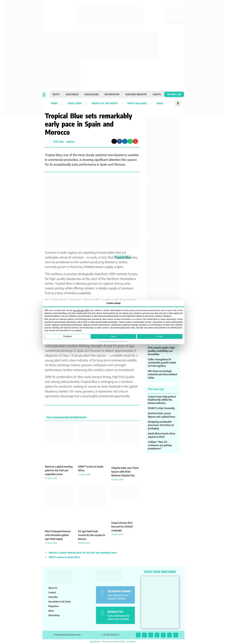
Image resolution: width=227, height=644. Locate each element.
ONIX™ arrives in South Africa (64, 557)
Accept (160, 336)
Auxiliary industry (136, 94)
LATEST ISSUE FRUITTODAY (160, 572)
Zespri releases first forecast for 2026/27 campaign (122, 527)
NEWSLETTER (115, 612)
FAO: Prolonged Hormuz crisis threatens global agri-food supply (58, 535)
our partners (79, 310)
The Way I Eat (174, 94)
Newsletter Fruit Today (60, 601)
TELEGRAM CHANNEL (119, 591)
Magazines (54, 606)
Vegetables (72, 94)
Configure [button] (131, 642)
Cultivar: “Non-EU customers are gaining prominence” (160, 445)
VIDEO (160, 103)
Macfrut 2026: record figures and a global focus (162, 415)
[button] (44, 95)
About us (53, 588)
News (51, 611)
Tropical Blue (123, 257)
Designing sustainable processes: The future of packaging (161, 425)
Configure (67, 336)
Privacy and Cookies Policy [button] (114, 642)
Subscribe (53, 597)
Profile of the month (105, 103)
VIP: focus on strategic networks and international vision (162, 374)
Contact (52, 592)
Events (157, 94)
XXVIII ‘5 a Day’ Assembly (161, 408)
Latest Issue (75, 103)
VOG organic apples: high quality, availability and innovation (161, 351)
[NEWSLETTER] (102, 613)
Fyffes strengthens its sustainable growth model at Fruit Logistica (162, 363)
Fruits (56, 94)
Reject (113, 336)
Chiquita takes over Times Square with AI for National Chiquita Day (125, 472)
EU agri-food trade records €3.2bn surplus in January (92, 535)
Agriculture (92, 94)
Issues (54, 103)
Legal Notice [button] (95, 642)
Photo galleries (137, 103)
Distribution (112, 94)
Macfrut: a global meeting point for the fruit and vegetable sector (59, 470)
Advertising (54, 615)
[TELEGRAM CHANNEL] (102, 593)
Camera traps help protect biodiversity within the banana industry (162, 400)
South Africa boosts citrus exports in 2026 (162, 435)
